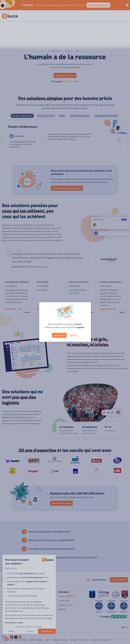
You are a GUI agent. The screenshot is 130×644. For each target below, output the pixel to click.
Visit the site (59, 335)
